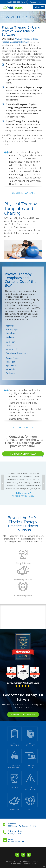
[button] (39, 7)
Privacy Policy (15, 864)
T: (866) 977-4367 (15, 834)
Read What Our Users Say (23, 714)
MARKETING (14, 802)
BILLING (14, 780)
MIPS (30, 802)
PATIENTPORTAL (30, 759)
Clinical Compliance (23, 596)
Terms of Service (29, 864)
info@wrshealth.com (16, 841)
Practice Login (35, 2)
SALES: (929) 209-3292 (16, 2)
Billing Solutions (23, 563)
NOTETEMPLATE (30, 736)
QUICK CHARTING (14, 736)
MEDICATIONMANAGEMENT (14, 759)
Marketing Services (23, 579)
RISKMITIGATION (30, 781)
